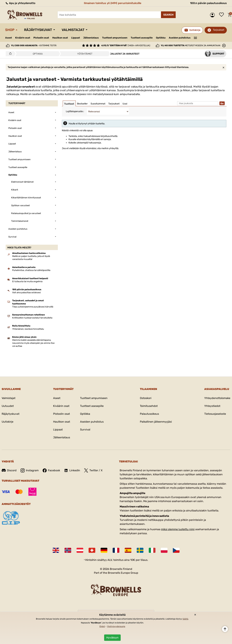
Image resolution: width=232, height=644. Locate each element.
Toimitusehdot (149, 406)
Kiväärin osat (23, 38)
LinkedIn (72, 470)
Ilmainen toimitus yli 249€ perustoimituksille (113, 3)
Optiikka (161, 38)
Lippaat (76, 38)
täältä (185, 619)
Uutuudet (8, 406)
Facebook (51, 470)
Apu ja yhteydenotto (20, 3)
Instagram (30, 470)
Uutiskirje (8, 422)
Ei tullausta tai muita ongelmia (27, 281)
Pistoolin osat (41, 38)
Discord (9, 470)
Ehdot (102, 626)
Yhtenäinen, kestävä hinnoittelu (28, 329)
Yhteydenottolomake (217, 398)
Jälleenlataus (91, 38)
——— (195, 37)
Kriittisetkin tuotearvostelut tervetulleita (32, 318)
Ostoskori (146, 398)
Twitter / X (93, 470)
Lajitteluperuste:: (75, 111)
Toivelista (222, 15)
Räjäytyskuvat (38, 30)
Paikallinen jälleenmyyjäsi (156, 422)
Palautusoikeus (149, 414)
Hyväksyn (112, 638)
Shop (10, 30)
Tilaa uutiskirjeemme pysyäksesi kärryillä (33, 307)
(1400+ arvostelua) (126, 45)
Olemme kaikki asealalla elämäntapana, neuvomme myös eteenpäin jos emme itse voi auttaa (33, 343)
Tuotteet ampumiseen (115, 38)
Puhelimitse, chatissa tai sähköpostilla (31, 270)
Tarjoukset (219, 30)
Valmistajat (73, 30)
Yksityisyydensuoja (116, 626)
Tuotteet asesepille (142, 38)
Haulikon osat (60, 38)
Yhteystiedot (212, 406)
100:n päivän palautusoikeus (208, 3)
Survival (85, 430)
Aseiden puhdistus (180, 38)
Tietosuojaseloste (215, 414)
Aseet (9, 38)
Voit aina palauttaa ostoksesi (26, 292)
